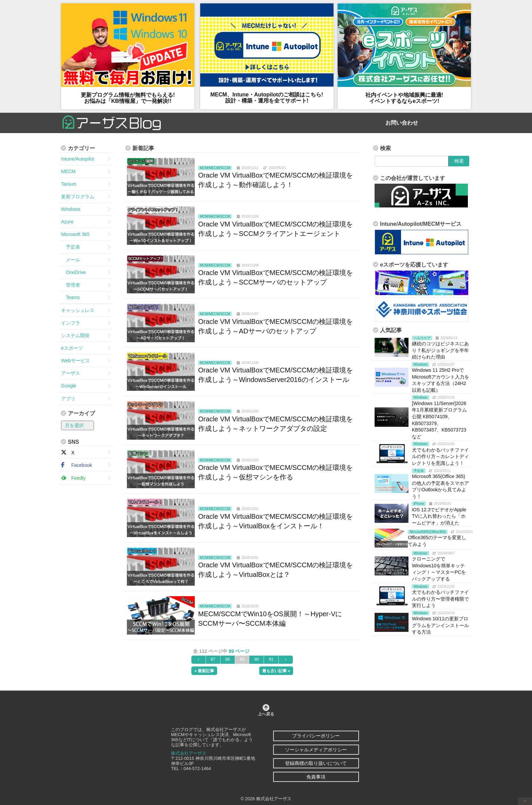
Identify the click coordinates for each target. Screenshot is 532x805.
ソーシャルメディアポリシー (316, 750)
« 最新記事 (204, 671)
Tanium (69, 184)
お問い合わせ (402, 123)
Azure (67, 222)
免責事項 (316, 777)
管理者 (71, 285)
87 (213, 659)
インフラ (71, 323)
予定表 (71, 247)
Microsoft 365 (75, 234)
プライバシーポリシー (316, 736)
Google (69, 386)
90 (257, 659)
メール (71, 260)
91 (271, 659)
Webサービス (75, 361)
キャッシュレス (78, 310)
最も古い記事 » (276, 671)
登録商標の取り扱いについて (316, 763)
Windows (71, 209)
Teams (70, 297)
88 (227, 659)
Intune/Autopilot (78, 159)
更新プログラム (78, 197)
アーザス (71, 373)
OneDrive (73, 272)
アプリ (68, 399)
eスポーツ (72, 348)
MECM (68, 171)
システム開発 (75, 335)
